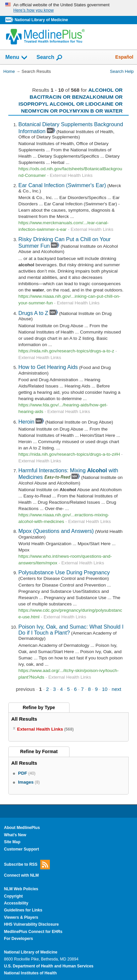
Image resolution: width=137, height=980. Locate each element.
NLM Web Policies (21, 889)
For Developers (18, 939)
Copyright (13, 896)
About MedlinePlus (22, 828)
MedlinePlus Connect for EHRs (33, 932)
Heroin (26, 422)
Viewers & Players (21, 917)
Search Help (122, 71)
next (117, 689)
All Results (24, 719)
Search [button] (50, 58)
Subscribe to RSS (27, 865)
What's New (15, 835)
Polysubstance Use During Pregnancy (64, 572)
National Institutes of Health (30, 973)
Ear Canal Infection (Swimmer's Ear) (62, 185)
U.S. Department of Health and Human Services (49, 966)
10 (105, 689)
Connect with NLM (21, 875)
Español (124, 57)
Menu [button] (17, 58)
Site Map (12, 842)
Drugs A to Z (33, 313)
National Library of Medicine (41, 20)
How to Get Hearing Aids (48, 367)
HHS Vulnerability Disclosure (31, 924)
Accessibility (16, 903)
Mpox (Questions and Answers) (56, 531)
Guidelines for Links (23, 910)
